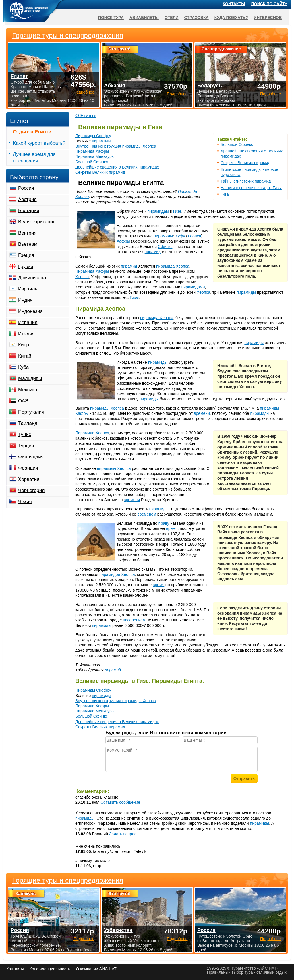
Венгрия (27, 233)
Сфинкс (165, 247)
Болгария (29, 211)
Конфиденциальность (50, 969)
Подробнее (84, 939)
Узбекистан (118, 930)
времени (202, 413)
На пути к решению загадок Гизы (251, 188)
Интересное (268, 18)
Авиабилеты (144, 18)
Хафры (123, 241)
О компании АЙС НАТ (96, 969)
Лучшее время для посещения (34, 158)
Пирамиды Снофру (93, 136)
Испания (28, 323)
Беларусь (210, 86)
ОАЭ (23, 401)
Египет (19, 76)
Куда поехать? (231, 18)
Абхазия (115, 86)
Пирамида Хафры (92, 151)
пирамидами (193, 287)
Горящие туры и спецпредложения (68, 880)
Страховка (197, 18)
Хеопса (194, 236)
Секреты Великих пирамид (245, 163)
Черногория (31, 490)
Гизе (177, 211)
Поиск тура (111, 18)
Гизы (134, 297)
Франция (28, 468)
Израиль (28, 289)
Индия (25, 300)
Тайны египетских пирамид (246, 181)
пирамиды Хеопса (107, 408)
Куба (23, 367)
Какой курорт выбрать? (39, 143)
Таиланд (28, 423)
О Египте (86, 116)
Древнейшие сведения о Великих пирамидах (117, 167)
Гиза (225, 194)
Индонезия (30, 311)
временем (147, 514)
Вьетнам (28, 244)
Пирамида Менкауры (95, 156)
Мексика (28, 390)
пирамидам (158, 211)
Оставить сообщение (120, 802)
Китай (25, 356)
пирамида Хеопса (173, 266)
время (172, 528)
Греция (26, 255)
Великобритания (37, 222)
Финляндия (31, 457)
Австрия (27, 199)
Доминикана (32, 278)
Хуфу (180, 236)
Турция (26, 446)
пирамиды (101, 141)
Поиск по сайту (269, 4)
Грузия (26, 267)
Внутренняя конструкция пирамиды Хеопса (116, 146)
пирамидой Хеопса (117, 574)
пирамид (153, 252)
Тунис (25, 434)
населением (134, 620)
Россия (26, 188)
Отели (172, 18)
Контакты (234, 4)
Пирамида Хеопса (92, 433)
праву (164, 523)
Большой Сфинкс (237, 144)
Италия (26, 334)
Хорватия (29, 479)
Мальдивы (30, 378)
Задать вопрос (123, 834)
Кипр (24, 345)
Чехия (25, 502)
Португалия (31, 412)
